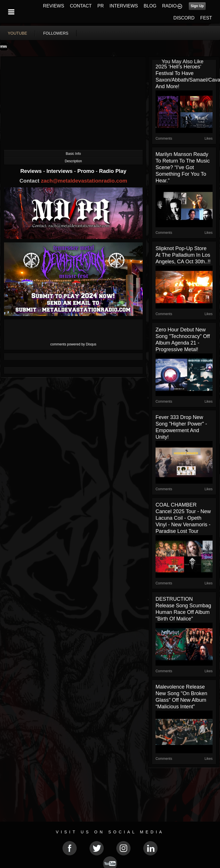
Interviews (60, 171)
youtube (17, 33)
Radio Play (113, 171)
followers (56, 33)
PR (101, 6)
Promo (87, 171)
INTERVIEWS (124, 6)
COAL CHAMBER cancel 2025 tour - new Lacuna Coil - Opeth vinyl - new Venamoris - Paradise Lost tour (183, 518)
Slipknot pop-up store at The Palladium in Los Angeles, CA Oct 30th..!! (183, 255)
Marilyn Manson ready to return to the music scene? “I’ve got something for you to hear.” (183, 167)
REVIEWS (54, 6)
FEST (206, 18)
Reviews (32, 171)
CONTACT (81, 6)
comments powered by (73, 344)
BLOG (150, 6)
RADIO (169, 6)
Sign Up (197, 6)
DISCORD (184, 18)
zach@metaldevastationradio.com (84, 181)
